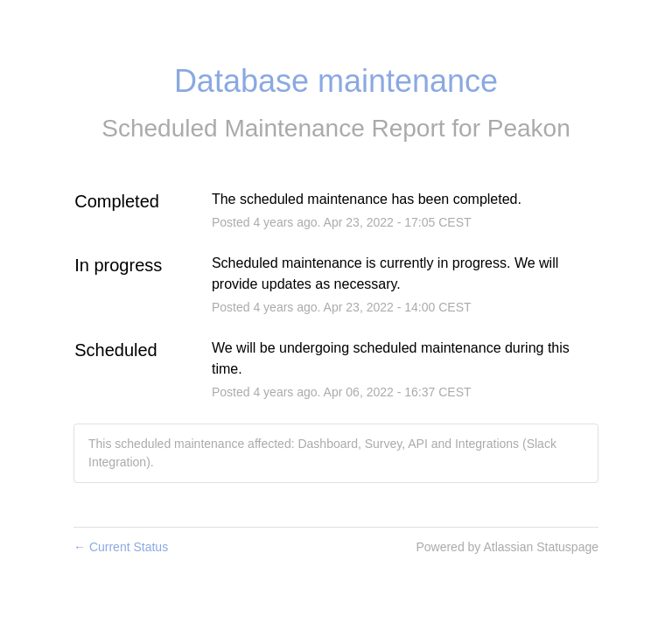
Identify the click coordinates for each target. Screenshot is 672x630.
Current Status (121, 547)
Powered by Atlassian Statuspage (507, 547)
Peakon (529, 128)
